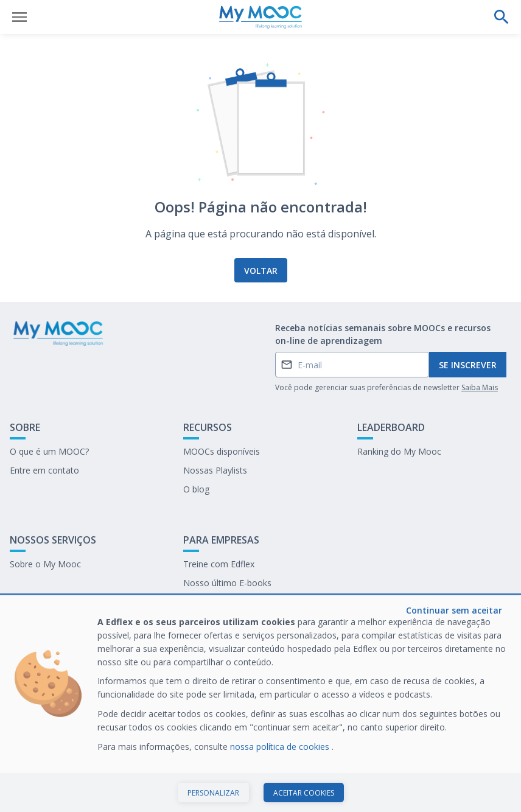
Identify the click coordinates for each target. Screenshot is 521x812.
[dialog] (260, 704)
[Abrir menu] (19, 17)
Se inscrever (468, 365)
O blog (196, 489)
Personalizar (213, 793)
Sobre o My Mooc (45, 564)
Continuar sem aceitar (454, 610)
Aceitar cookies (304, 793)
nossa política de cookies (281, 747)
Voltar (261, 271)
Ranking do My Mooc (399, 451)
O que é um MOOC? (49, 451)
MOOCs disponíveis (222, 451)
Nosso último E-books (227, 583)
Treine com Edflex (219, 564)
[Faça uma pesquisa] (502, 17)
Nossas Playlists (215, 470)
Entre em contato (44, 470)
